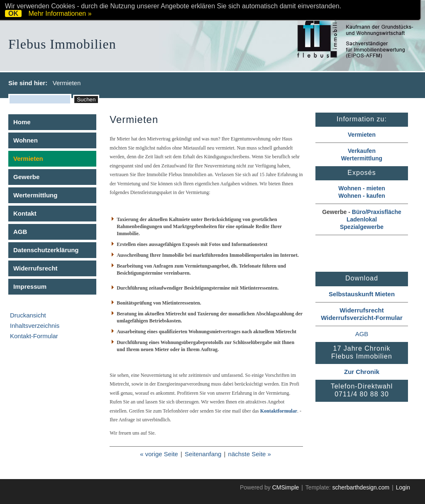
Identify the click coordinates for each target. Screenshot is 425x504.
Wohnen (26, 140)
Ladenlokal (362, 219)
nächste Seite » (250, 454)
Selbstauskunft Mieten (362, 294)
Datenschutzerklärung (46, 250)
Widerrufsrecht (35, 268)
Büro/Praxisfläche (377, 212)
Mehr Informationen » (60, 14)
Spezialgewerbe (362, 227)
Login (403, 487)
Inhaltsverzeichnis (35, 326)
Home (22, 122)
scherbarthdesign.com (361, 487)
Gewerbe (26, 177)
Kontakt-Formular (34, 336)
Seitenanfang (203, 454)
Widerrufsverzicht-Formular (362, 318)
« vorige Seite (159, 454)
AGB (20, 232)
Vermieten (362, 135)
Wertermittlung (35, 195)
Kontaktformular (279, 411)
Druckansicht (28, 315)
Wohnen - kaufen (362, 196)
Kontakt (25, 213)
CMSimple (286, 487)
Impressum (30, 286)
